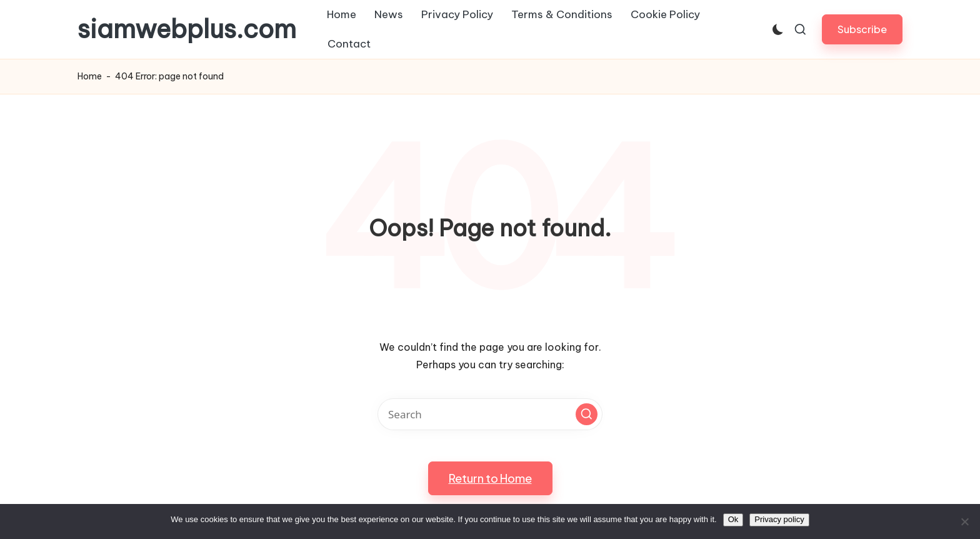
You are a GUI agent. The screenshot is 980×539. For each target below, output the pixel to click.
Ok (733, 519)
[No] (964, 521)
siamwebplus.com (187, 29)
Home (90, 76)
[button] (862, 29)
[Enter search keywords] (490, 414)
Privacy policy (779, 519)
